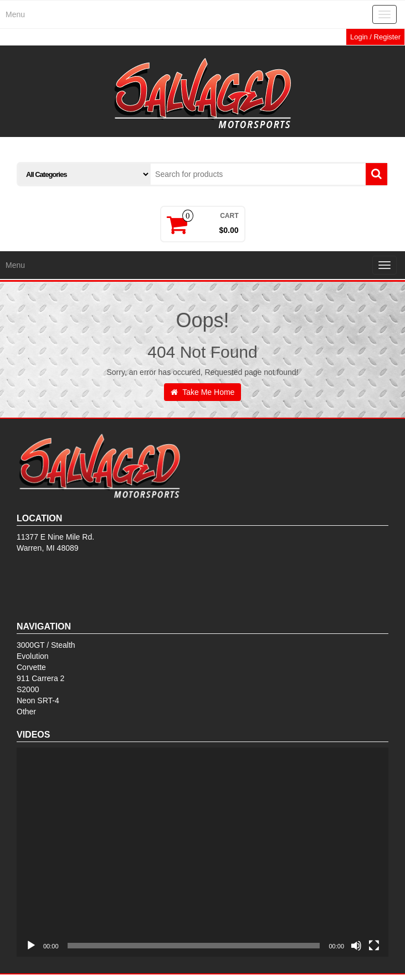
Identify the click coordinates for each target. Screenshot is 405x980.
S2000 (28, 689)
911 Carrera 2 (40, 678)
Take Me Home (203, 392)
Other (26, 712)
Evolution (33, 656)
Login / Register (375, 37)
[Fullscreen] (374, 946)
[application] (202, 852)
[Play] (31, 946)
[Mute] (356, 946)
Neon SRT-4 (38, 700)
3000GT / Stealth (46, 645)
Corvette (31, 667)
